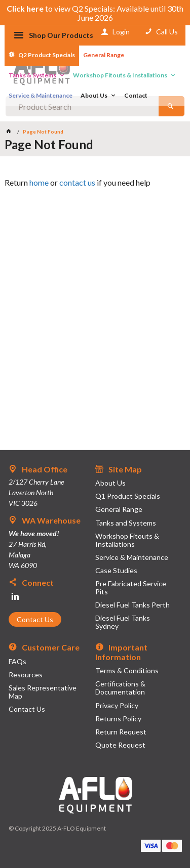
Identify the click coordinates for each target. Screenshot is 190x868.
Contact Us (35, 619)
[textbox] (82, 106)
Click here (25, 8)
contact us (77, 182)
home (39, 182)
